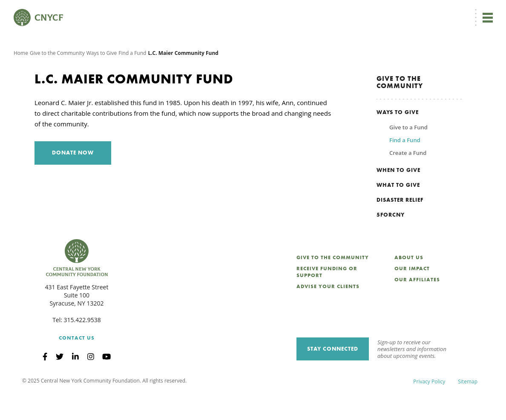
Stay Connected (333, 374)
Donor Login (278, 11)
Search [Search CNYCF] (477, 11)
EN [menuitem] (245, 11)
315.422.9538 (82, 345)
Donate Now (204, 11)
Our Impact (412, 294)
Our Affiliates (417, 305)
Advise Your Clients (328, 312)
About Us (409, 283)
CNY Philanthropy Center (425, 11)
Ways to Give (102, 79)
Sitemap (468, 407)
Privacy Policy (429, 407)
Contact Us (77, 363)
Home (21, 79)
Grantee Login (318, 11)
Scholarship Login (365, 11)
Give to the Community (57, 79)
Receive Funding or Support (327, 297)
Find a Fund (132, 79)
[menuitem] (243, 11)
